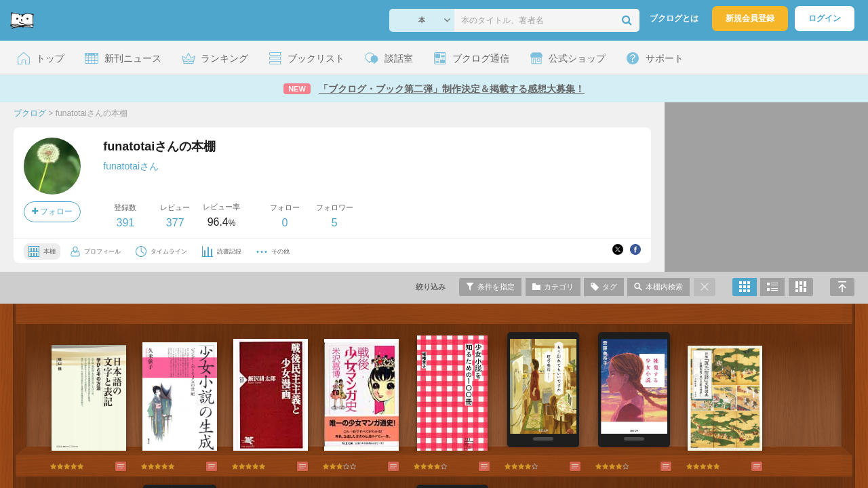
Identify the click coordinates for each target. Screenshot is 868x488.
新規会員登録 (750, 18)
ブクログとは (674, 18)
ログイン (825, 18)
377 (175, 223)
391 (125, 223)
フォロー (52, 211)
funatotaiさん (131, 166)
